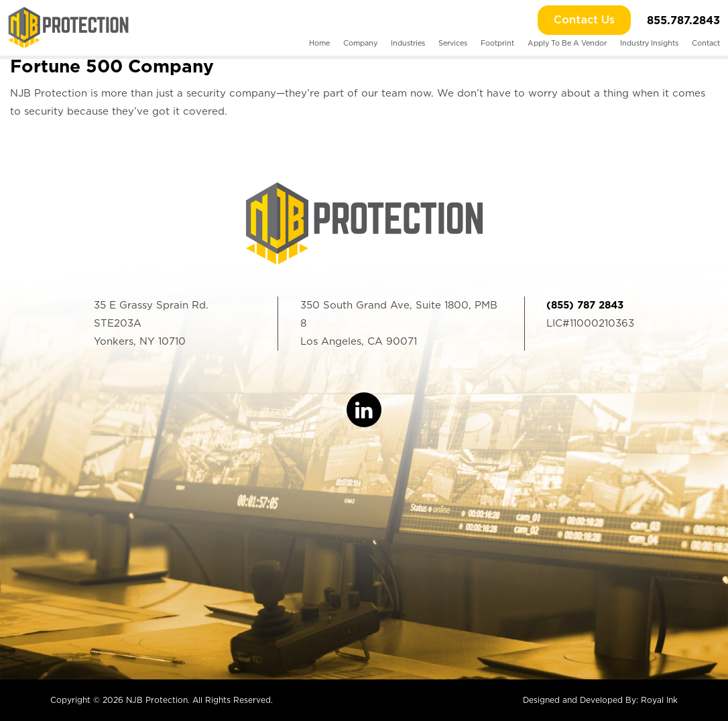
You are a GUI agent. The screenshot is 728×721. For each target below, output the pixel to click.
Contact (706, 43)
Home (319, 43)
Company (360, 43)
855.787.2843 (683, 20)
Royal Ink (659, 700)
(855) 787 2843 (585, 305)
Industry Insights (649, 43)
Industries (408, 43)
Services (453, 43)
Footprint (497, 43)
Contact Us (584, 20)
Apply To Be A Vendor (567, 43)
